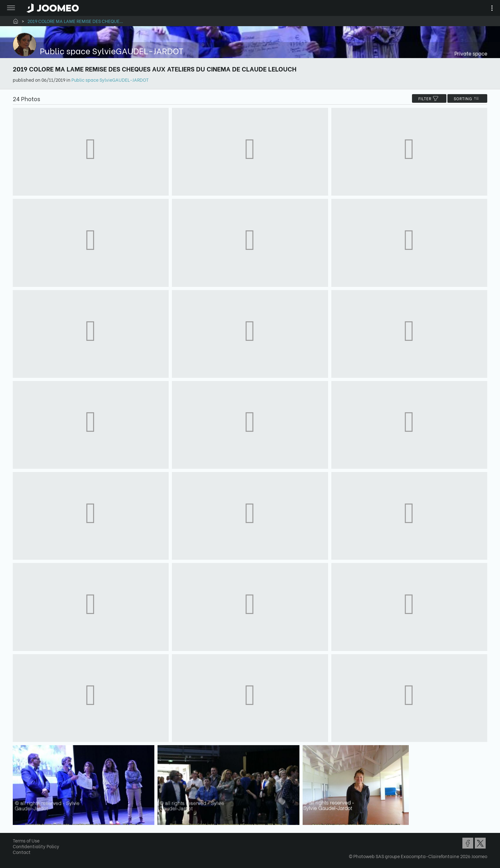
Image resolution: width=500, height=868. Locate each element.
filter (429, 98)
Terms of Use (26, 840)
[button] (17, 835)
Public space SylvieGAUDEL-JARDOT (110, 80)
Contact (22, 852)
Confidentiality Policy (36, 846)
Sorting (467, 98)
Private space (471, 53)
